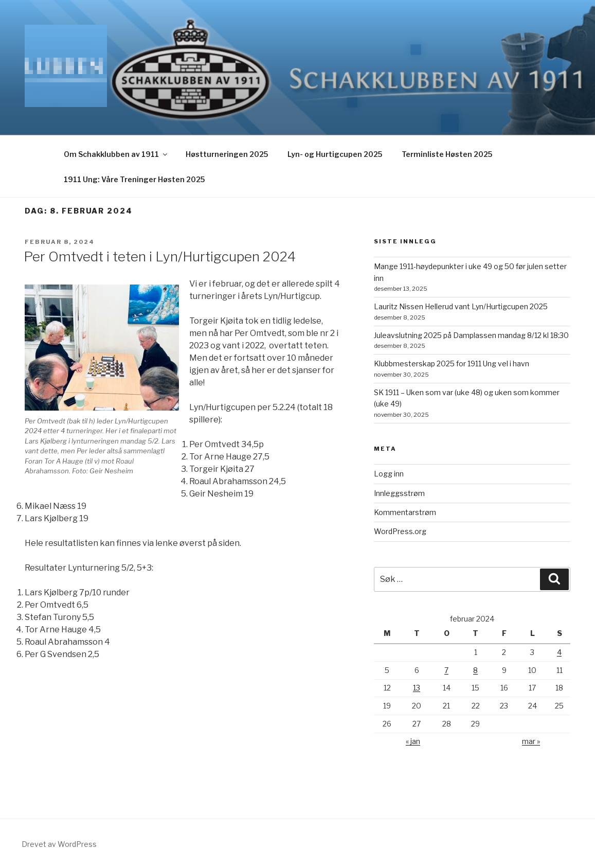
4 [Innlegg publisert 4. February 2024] (559, 652)
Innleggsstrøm (399, 493)
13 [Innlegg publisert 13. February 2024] (417, 688)
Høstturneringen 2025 (227, 154)
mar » (531, 741)
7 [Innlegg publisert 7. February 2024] (446, 670)
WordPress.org (400, 531)
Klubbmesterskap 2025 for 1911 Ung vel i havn (452, 364)
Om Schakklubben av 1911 (116, 154)
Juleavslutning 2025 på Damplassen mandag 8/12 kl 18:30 (471, 335)
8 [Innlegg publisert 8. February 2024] (475, 670)
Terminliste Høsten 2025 (447, 154)
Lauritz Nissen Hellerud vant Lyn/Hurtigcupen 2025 (461, 306)
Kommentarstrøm (405, 512)
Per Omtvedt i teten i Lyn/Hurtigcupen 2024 (160, 256)
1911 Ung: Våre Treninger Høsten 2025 (134, 179)
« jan (413, 741)
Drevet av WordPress (59, 844)
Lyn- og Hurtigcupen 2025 (335, 154)
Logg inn (389, 474)
